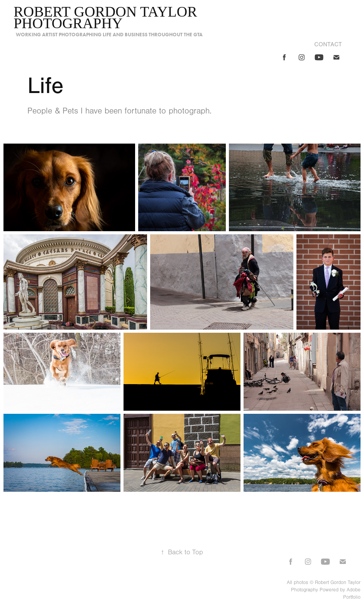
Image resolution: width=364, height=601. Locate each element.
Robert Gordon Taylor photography (107, 17)
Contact (328, 44)
